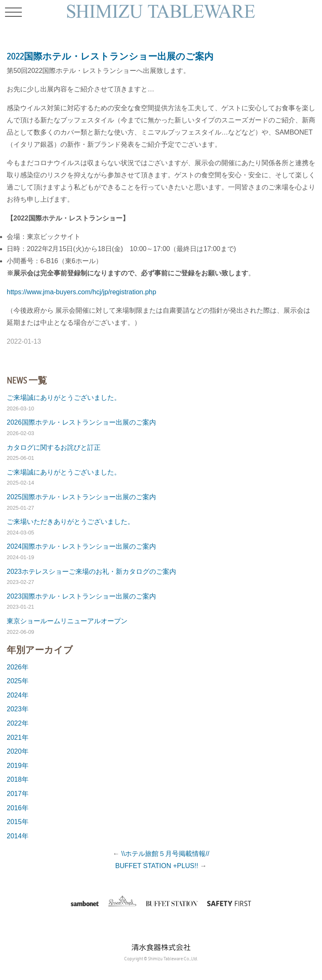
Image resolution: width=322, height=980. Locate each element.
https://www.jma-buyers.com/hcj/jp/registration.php (82, 292)
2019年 (18, 766)
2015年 (18, 822)
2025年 (18, 681)
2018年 (18, 779)
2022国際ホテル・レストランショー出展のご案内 (110, 56)
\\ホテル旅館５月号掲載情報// (165, 854)
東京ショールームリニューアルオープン (67, 621)
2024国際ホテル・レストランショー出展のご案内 (81, 546)
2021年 (18, 738)
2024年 (18, 695)
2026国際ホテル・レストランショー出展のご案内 (81, 422)
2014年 (18, 836)
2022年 (18, 723)
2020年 (18, 751)
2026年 (18, 667)
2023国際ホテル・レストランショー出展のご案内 (81, 596)
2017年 (18, 794)
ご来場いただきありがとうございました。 (70, 522)
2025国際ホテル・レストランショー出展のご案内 (81, 497)
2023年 (18, 709)
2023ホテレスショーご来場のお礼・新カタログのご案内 (91, 572)
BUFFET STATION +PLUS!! (157, 866)
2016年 (18, 808)
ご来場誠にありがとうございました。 (64, 398)
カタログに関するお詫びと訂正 (54, 447)
